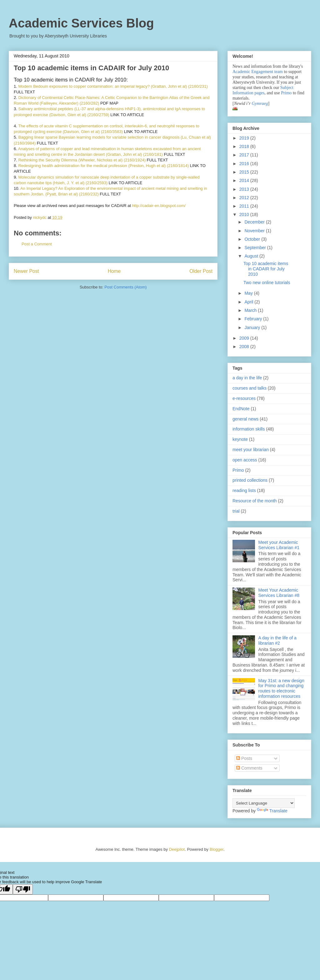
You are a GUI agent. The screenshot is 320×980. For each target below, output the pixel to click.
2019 (245, 138)
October (253, 239)
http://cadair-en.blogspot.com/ (159, 206)
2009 (245, 338)
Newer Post (26, 271)
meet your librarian (251, 450)
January (253, 327)
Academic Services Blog (81, 23)
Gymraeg (260, 103)
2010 (245, 214)
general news (245, 419)
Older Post (201, 271)
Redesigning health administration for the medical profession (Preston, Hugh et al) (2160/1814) (103, 166)
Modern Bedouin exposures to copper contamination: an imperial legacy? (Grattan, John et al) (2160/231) (113, 86)
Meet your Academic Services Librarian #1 (279, 545)
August (252, 256)
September (256, 248)
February (254, 319)
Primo (287, 93)
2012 (245, 198)
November (255, 231)
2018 (245, 146)
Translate (272, 811)
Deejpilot (177, 849)
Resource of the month (255, 501)
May (249, 293)
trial (236, 511)
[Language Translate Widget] (264, 803)
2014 (245, 180)
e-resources (244, 398)
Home (114, 271)
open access (245, 460)
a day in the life (247, 378)
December (255, 222)
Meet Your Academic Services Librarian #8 (279, 593)
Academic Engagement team (258, 72)
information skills (249, 429)
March (251, 310)
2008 (245, 347)
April (249, 302)
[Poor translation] (23, 889)
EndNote (241, 409)
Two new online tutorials (267, 283)
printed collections (250, 480)
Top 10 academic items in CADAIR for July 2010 (266, 269)
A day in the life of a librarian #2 (277, 640)
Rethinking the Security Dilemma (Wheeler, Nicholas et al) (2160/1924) (82, 160)
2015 (245, 172)
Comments (249, 768)
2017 (245, 155)
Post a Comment (37, 244)
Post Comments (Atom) (125, 287)
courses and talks (250, 388)
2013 (245, 189)
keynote (240, 439)
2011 (245, 206)
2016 (245, 164)
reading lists (244, 490)
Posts (244, 758)
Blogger (217, 849)
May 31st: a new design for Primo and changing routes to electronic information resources (281, 688)
